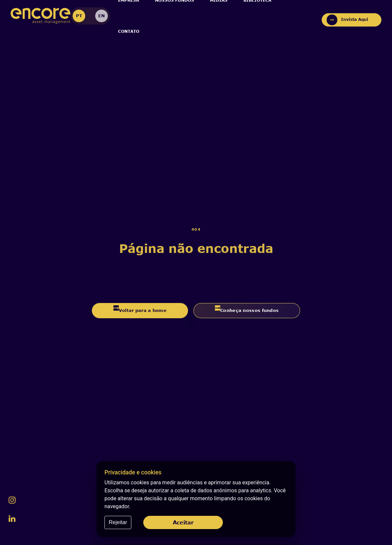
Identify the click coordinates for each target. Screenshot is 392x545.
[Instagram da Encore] (12, 500)
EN (101, 16)
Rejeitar (118, 522)
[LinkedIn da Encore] (12, 518)
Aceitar (183, 522)
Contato (129, 31)
